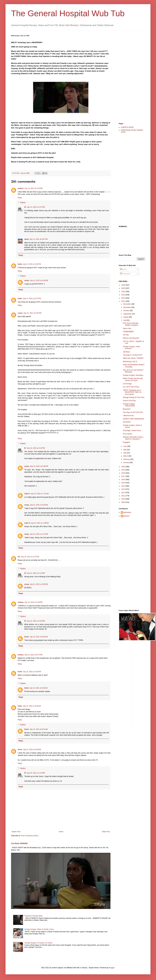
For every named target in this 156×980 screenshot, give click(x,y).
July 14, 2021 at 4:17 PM (30, 557)
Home (61, 832)
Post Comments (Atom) (30, 836)
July (125, 320)
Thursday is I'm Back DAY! (133, 355)
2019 (123, 470)
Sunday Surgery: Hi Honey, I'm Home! (38, 943)
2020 (123, 467)
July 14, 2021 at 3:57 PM (32, 299)
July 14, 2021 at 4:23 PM (36, 573)
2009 (123, 502)
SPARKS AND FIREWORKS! (134, 419)
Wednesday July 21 (130, 362)
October (126, 311)
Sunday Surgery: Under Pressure (131, 348)
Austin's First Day (129, 401)
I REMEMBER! (128, 332)
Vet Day (126, 335)
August (126, 317)
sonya (27, 280)
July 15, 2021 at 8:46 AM (39, 505)
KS (19, 557)
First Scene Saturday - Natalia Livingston (131, 324)
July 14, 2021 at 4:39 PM (33, 602)
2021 (123, 301)
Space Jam (127, 328)
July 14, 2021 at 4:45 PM (36, 621)
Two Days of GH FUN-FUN (133, 412)
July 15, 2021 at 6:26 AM (32, 672)
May (125, 450)
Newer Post (16, 832)
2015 (123, 483)
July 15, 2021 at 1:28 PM (40, 523)
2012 (123, 493)
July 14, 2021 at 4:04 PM (32, 313)
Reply (20, 198)
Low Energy (127, 384)
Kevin (27, 637)
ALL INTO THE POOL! (131, 387)
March (126, 456)
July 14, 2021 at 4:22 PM (36, 448)
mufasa (21, 188)
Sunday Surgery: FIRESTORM (129, 405)
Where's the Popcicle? (131, 338)
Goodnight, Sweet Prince (132, 431)
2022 (123, 298)
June (125, 446)
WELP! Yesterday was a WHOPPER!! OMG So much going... (132, 392)
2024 (123, 292)
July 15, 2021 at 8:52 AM (39, 637)
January (126, 463)
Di (25, 207)
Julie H (27, 494)
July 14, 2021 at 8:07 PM (38, 239)
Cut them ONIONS (19, 843)
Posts (123, 269)
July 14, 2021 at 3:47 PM (36, 207)
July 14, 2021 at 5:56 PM (39, 466)
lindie (20, 264)
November (127, 307)
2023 (123, 295)
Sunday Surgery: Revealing (133, 375)
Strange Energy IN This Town (134, 397)
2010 (123, 499)
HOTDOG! (127, 422)
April (125, 453)
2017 (123, 476)
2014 (123, 486)
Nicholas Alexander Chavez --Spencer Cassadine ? (134, 438)
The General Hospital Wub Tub (68, 13)
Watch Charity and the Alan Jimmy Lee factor (133, 379)
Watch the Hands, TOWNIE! (133, 358)
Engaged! (126, 442)
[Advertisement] (130, 76)
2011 (123, 496)
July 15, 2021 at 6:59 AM (32, 706)
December (127, 304)
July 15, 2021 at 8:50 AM (32, 750)
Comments (125, 274)
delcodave (127, 512)
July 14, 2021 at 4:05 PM (39, 280)
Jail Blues (126, 352)
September (128, 314)
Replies (23, 203)
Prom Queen (128, 434)
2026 (123, 285)
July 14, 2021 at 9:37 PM (33, 655)
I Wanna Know (128, 416)
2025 (123, 288)
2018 (123, 473)
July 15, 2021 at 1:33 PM (36, 773)
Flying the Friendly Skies (33, 916)
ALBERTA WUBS (127, 127)
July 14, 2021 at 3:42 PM (32, 264)
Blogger (112, 968)
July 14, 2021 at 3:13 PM (33, 188)
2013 (123, 489)
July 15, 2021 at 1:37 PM (39, 534)
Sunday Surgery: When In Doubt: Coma (39, 929)
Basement (127, 409)
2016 (123, 480)
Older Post (106, 832)
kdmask (126, 516)
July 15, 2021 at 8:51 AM (39, 729)
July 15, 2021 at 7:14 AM (39, 494)
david (26, 239)
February (127, 459)
